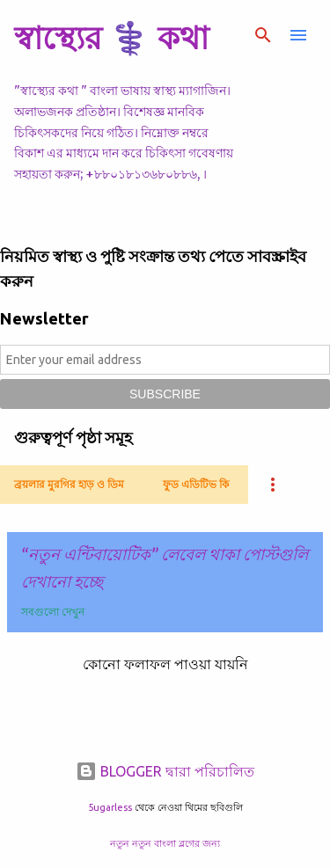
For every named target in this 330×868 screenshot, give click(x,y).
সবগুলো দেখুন (53, 612)
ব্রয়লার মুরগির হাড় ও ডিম (69, 484)
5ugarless (110, 807)
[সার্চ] (263, 35)
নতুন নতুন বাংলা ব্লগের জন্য (165, 843)
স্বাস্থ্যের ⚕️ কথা (111, 37)
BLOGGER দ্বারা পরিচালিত (165, 771)
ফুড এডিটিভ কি (196, 484)
